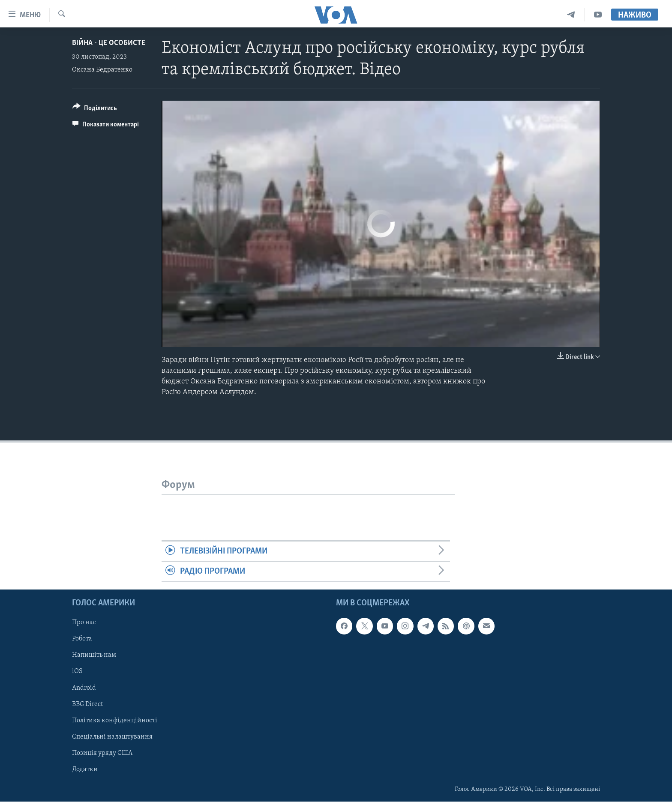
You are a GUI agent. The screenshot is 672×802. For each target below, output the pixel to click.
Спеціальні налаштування (112, 737)
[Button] (95, 109)
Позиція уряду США (102, 753)
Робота (82, 639)
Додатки (85, 769)
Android (84, 688)
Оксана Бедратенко (102, 70)
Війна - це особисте (109, 43)
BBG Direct (87, 704)
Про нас (84, 623)
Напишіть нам (94, 655)
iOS (77, 672)
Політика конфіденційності (115, 721)
